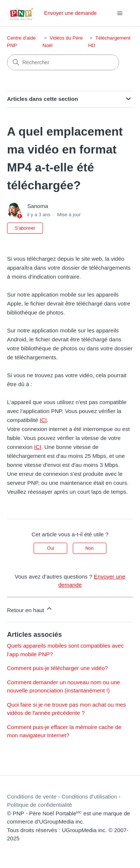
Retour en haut (30, 609)
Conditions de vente (32, 796)
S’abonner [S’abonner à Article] (25, 228)
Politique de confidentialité (40, 805)
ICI (43, 420)
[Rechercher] (63, 62)
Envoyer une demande (70, 13)
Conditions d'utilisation (89, 796)
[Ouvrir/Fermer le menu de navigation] (120, 13)
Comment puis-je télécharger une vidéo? (57, 668)
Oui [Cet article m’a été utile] (51, 548)
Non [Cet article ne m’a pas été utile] (90, 548)
